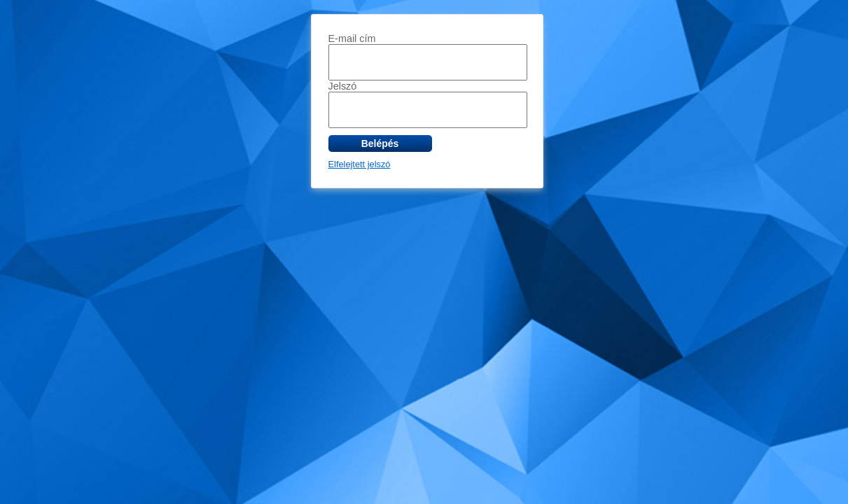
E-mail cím (352, 38)
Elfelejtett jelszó (360, 164)
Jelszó (343, 86)
